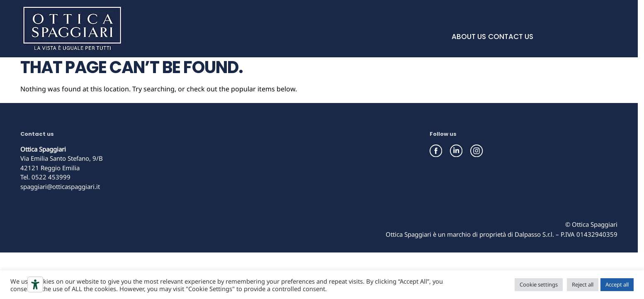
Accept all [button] (617, 284)
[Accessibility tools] (35, 284)
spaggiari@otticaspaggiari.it (60, 186)
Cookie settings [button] (539, 284)
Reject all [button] (583, 284)
